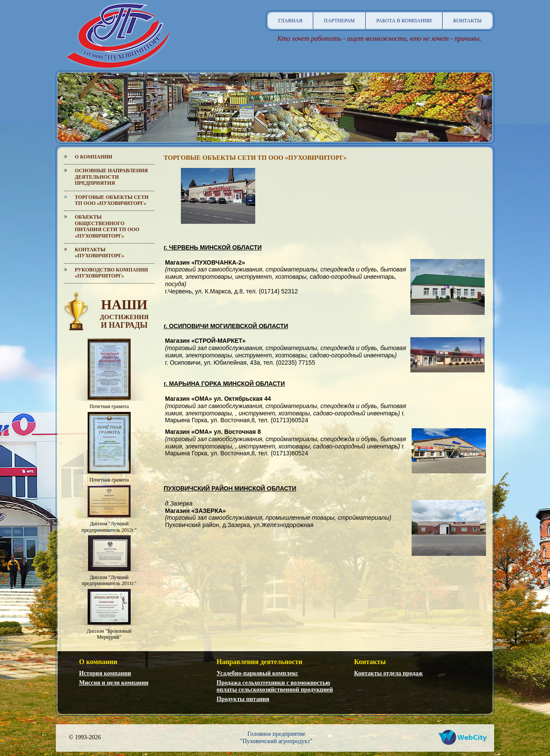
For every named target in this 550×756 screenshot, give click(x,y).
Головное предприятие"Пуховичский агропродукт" (277, 738)
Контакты (467, 21)
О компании (93, 157)
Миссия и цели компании (114, 683)
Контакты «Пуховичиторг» (99, 253)
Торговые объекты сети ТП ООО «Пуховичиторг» (112, 200)
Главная (290, 21)
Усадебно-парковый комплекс (257, 673)
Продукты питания (243, 699)
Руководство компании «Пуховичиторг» (112, 273)
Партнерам (339, 21)
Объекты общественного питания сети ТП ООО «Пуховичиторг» (107, 226)
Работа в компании (404, 21)
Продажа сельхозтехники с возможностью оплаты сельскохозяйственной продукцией (275, 686)
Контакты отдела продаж (388, 673)
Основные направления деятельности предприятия (111, 177)
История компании (105, 673)
